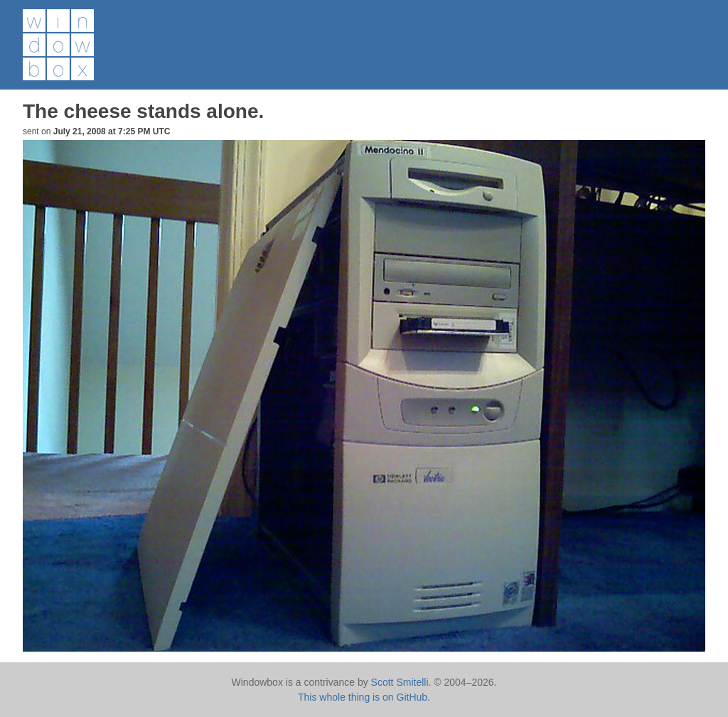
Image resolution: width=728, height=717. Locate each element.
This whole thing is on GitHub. (364, 697)
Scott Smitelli (400, 682)
